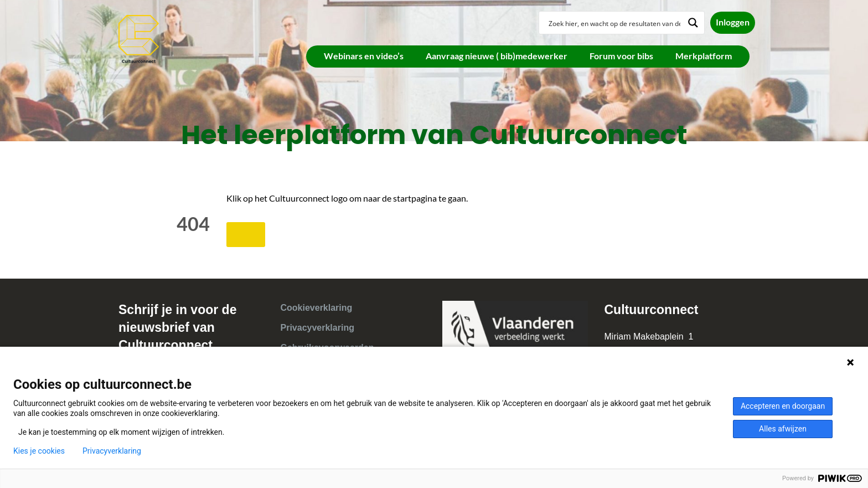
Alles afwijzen (783, 429)
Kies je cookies (39, 451)
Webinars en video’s (364, 56)
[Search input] (614, 23)
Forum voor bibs (621, 56)
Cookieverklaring (317, 308)
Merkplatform (704, 56)
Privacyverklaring (317, 328)
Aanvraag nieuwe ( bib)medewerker (497, 56)
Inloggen (733, 22)
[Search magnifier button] (693, 23)
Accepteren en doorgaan (783, 406)
